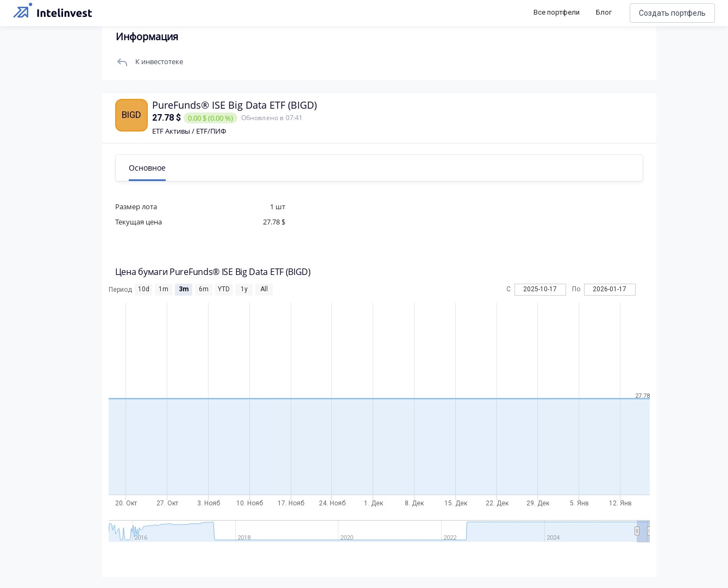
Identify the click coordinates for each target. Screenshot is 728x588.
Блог (604, 12)
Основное (148, 168)
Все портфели (557, 12)
